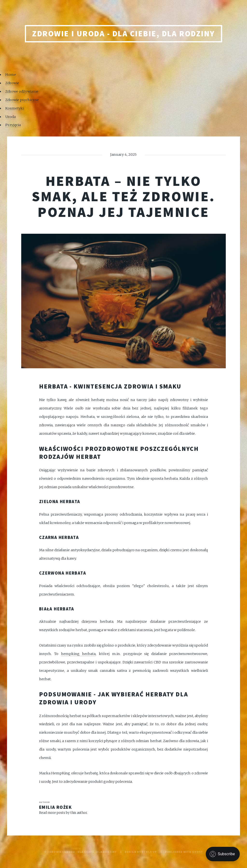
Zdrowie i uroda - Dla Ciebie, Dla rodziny (123, 34)
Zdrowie (12, 83)
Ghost (197, 852)
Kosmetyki (15, 108)
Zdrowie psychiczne (22, 100)
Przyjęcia (13, 125)
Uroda (10, 117)
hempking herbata (78, 654)
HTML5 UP (149, 852)
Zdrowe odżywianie (22, 91)
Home (11, 75)
